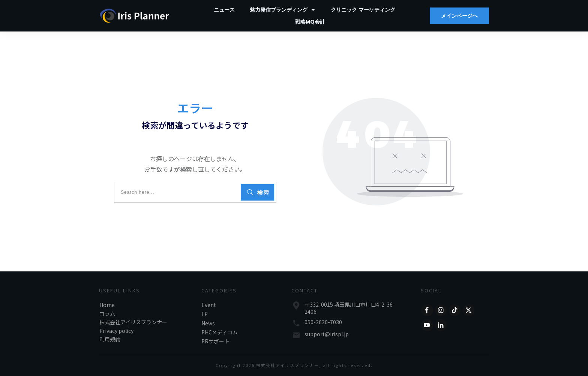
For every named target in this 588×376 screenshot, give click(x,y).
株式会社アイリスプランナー (133, 322)
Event (209, 305)
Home (107, 305)
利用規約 (110, 339)
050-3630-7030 (323, 322)
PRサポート (215, 341)
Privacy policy (116, 331)
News (208, 323)
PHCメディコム (220, 332)
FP (205, 314)
